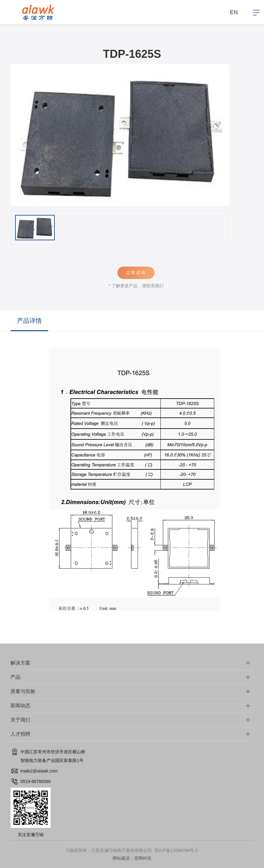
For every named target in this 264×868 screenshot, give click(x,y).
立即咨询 (141, 273)
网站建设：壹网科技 (132, 858)
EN (234, 12)
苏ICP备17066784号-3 (176, 850)
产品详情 (29, 321)
